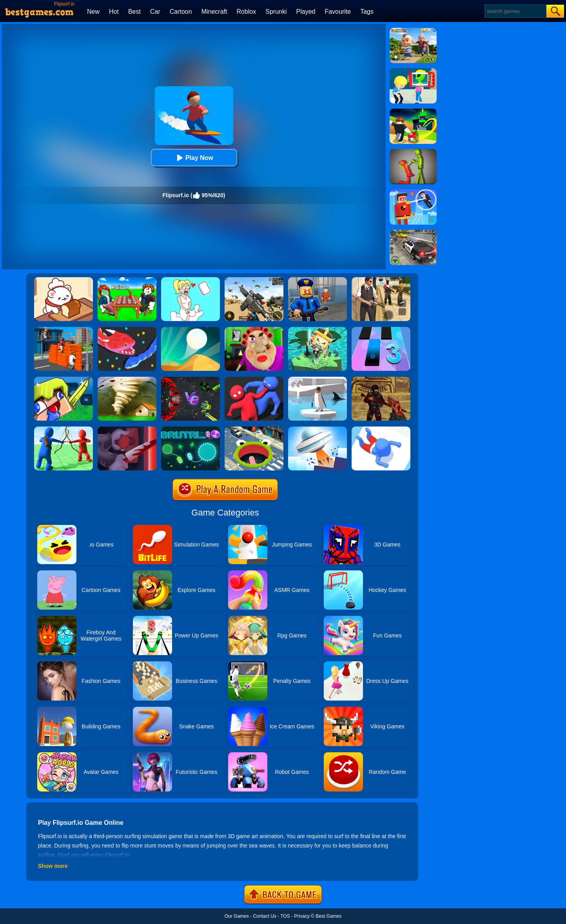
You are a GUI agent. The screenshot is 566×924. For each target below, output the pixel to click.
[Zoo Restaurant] (63, 280)
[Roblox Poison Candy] (127, 280)
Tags (367, 12)
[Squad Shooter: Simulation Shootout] (254, 280)
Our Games (237, 916)
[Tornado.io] (127, 379)
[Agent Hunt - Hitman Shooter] (381, 280)
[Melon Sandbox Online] (413, 152)
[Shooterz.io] (381, 379)
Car (155, 12)
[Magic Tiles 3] (381, 330)
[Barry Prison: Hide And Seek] (317, 280)
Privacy (302, 916)
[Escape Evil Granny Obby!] (254, 330)
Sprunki (276, 12)
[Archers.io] (63, 429)
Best (134, 12)
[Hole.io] (254, 429)
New (93, 12)
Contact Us (264, 916)
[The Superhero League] (413, 192)
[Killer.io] (127, 429)
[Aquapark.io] (381, 429)
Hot (114, 12)
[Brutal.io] (190, 429)
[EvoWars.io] (190, 379)
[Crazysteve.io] (63, 379)
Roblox (246, 12)
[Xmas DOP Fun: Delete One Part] (190, 280)
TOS (285, 916)
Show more (53, 866)
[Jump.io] (63, 330)
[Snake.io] (127, 330)
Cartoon (181, 12)
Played (306, 12)
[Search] (515, 11)
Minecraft (214, 12)
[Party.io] (254, 379)
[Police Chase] (413, 232)
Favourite (338, 12)
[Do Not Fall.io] (317, 330)
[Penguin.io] (317, 379)
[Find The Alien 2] (413, 71)
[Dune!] (190, 330)
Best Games (328, 916)
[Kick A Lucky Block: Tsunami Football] (413, 111)
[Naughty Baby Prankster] (413, 31)
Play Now (194, 158)
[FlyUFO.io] (317, 429)
